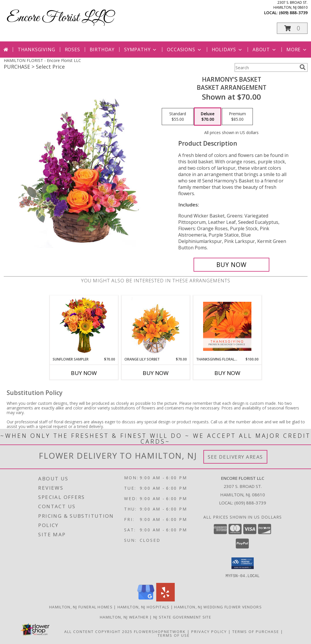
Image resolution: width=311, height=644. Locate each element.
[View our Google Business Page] (146, 600)
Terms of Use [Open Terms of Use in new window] (174, 635)
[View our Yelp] (165, 600)
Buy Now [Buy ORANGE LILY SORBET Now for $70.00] (156, 373)
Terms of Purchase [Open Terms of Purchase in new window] (256, 631)
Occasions (184, 50)
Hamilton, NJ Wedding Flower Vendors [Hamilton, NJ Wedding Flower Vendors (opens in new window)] (218, 607)
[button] (292, 28)
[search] (303, 67)
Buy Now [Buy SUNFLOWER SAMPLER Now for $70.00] (84, 373)
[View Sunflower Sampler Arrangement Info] (84, 326)
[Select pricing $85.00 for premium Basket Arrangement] (237, 117)
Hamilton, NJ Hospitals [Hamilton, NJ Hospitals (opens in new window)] (143, 607)
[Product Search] (266, 67)
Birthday (102, 50)
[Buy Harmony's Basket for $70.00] (232, 265)
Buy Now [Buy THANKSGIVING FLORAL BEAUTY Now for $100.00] (227, 373)
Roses (72, 50)
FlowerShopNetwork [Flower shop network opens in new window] (160, 631)
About (265, 50)
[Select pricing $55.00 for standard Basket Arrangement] (178, 117)
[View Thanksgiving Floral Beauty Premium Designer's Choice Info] (227, 326)
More (297, 50)
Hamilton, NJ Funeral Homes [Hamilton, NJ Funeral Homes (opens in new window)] (81, 607)
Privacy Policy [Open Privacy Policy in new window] (209, 631)
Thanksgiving (36, 50)
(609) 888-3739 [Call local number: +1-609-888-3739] (293, 13)
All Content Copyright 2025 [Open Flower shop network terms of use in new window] (98, 631)
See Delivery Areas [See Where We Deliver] (235, 457)
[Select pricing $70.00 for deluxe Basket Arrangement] (208, 117)
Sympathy (141, 50)
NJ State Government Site (182, 617)
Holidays (227, 50)
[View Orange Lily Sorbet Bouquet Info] (155, 326)
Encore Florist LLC (60, 18)
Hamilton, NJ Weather (124, 617)
